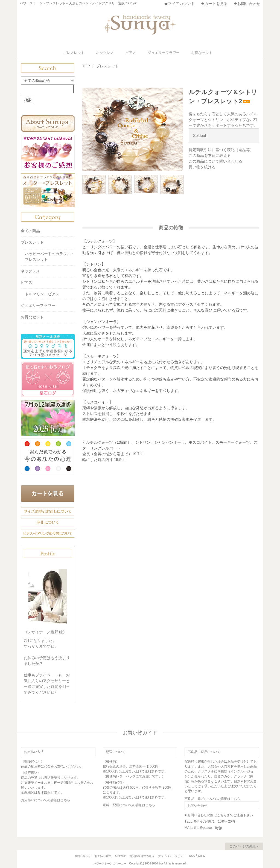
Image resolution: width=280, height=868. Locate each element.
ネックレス (112, 53)
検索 (28, 100)
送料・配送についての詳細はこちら (129, 805)
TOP (86, 66)
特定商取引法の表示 (142, 856)
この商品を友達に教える (210, 155)
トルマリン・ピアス (42, 294)
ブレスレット (86, 53)
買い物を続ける (202, 167)
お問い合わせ (83, 856)
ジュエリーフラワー (161, 53)
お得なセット (194, 53)
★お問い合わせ (247, 4)
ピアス (133, 53)
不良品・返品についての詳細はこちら (212, 798)
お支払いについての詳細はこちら (46, 800)
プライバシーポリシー (172, 856)
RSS (192, 856)
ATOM (202, 856)
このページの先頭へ (244, 846)
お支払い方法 (103, 856)
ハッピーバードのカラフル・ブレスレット (50, 256)
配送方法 (120, 856)
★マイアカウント (179, 4)
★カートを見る (214, 4)
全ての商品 (30, 230)
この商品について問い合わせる (215, 161)
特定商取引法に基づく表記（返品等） (221, 149)
